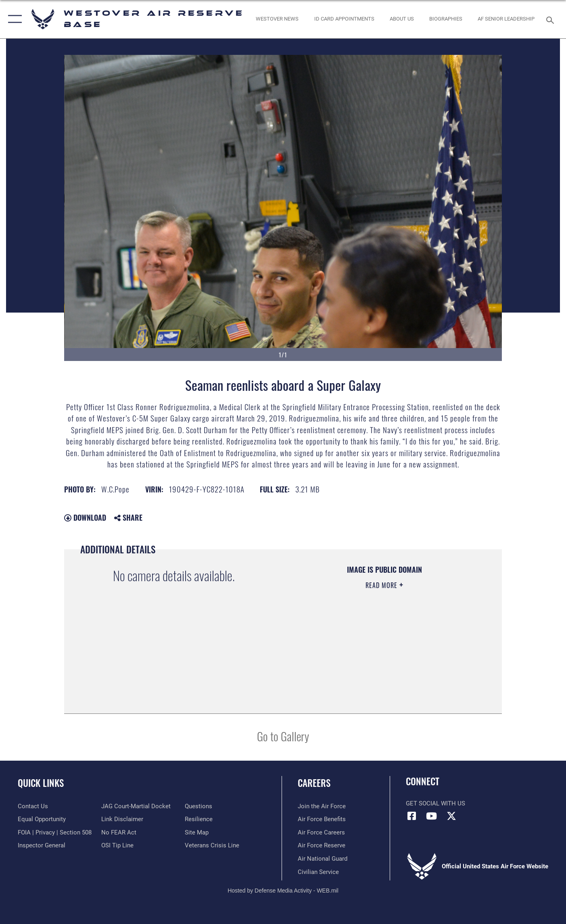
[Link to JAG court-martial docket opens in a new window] (136, 806)
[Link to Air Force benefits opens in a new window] (322, 819)
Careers (314, 783)
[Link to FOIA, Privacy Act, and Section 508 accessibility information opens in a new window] (55, 832)
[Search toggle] (551, 19)
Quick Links (41, 783)
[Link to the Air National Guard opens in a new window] (323, 859)
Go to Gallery (283, 736)
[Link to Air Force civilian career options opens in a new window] (318, 872)
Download (85, 517)
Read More (382, 585)
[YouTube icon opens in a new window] (432, 816)
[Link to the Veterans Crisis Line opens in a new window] (212, 845)
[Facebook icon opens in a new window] (412, 816)
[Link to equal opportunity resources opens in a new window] (42, 819)
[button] (13, 19)
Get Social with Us (435, 803)
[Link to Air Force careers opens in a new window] (321, 832)
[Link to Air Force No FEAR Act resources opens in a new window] (119, 832)
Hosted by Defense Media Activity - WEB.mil (283, 891)
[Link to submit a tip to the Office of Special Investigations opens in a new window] (117, 845)
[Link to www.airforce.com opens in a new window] (322, 806)
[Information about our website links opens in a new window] (122, 819)
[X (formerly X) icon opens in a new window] (451, 816)
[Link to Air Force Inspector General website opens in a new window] (42, 845)
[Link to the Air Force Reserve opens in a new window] (322, 845)
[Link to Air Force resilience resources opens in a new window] (199, 819)
